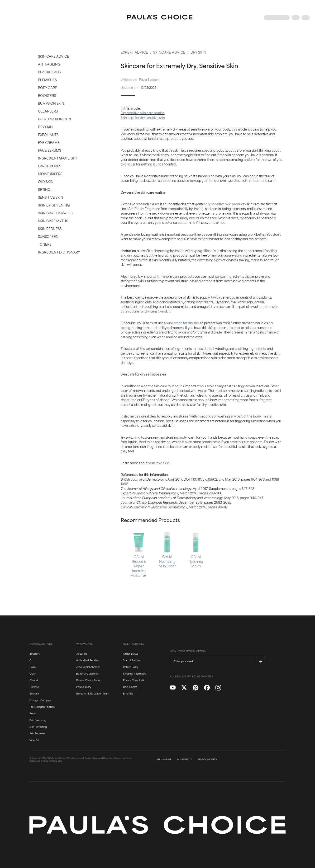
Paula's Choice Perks (88, 680)
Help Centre (130, 687)
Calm (33, 667)
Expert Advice (134, 52)
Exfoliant (34, 693)
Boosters (47, 95)
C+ (31, 660)
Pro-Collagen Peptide (42, 707)
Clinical (33, 680)
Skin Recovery (37, 733)
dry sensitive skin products (226, 204)
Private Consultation (135, 680)
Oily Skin (46, 181)
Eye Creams (49, 142)
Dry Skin (45, 127)
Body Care (48, 87)
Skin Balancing (38, 720)
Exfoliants (48, 134)
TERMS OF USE (164, 760)
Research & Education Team (93, 693)
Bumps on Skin (51, 103)
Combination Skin (55, 119)
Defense (34, 687)
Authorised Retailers (88, 660)
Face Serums (50, 150)
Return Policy (131, 667)
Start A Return (131, 660)
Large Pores (50, 166)
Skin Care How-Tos (55, 213)
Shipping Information (135, 673)
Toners (45, 244)
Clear (33, 673)
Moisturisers (50, 174)
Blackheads (49, 72)
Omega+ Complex (40, 700)
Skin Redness (50, 228)
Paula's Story (84, 687)
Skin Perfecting (38, 727)
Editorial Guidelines (87, 673)
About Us (82, 653)
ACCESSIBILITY (184, 760)
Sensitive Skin (51, 197)
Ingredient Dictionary (59, 252)
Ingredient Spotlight (58, 158)
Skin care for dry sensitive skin (143, 117)
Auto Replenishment (88, 667)
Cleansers (48, 111)
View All (34, 740)
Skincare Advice (169, 52)
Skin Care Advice (54, 56)
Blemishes (47, 80)
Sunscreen (48, 236)
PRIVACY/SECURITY (207, 760)
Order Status (131, 653)
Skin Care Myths (53, 221)
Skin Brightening (54, 205)
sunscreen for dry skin (183, 323)
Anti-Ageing (49, 64)
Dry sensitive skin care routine (143, 113)
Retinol (45, 189)
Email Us (128, 693)
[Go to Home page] (160, 18)
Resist (33, 713)
